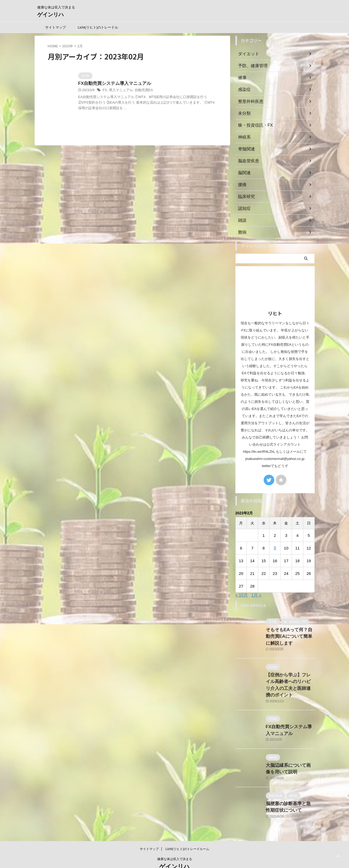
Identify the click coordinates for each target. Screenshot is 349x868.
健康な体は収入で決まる (175, 843)
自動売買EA (141, 91)
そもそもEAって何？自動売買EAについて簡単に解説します (289, 635)
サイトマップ (55, 27)
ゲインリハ (50, 15)
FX (105, 91)
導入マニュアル (120, 91)
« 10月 (242, 595)
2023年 (68, 46)
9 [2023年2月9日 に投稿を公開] (275, 548)
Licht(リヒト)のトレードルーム (98, 29)
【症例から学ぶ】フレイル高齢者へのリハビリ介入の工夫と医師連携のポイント (290, 678)
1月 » (256, 595)
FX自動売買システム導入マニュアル (113, 84)
